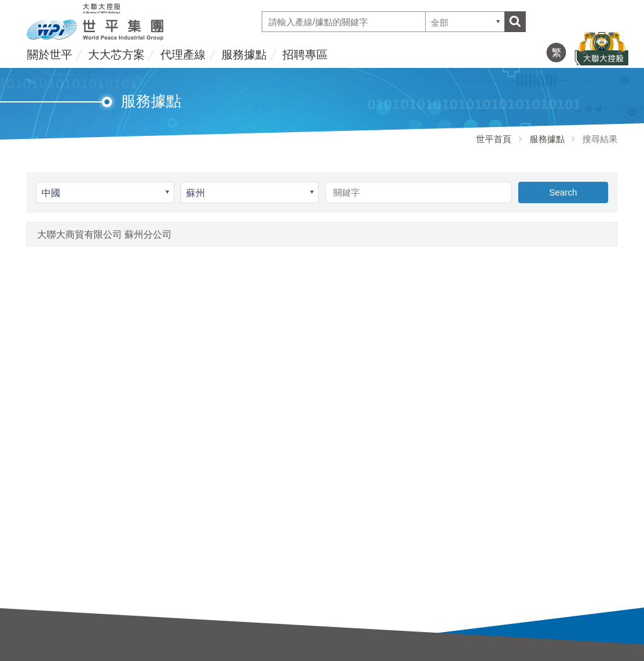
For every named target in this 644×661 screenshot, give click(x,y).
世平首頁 (494, 139)
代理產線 (183, 55)
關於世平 (50, 55)
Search (563, 192)
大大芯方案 (116, 55)
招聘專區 (305, 55)
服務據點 (244, 55)
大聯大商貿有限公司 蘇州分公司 (104, 234)
